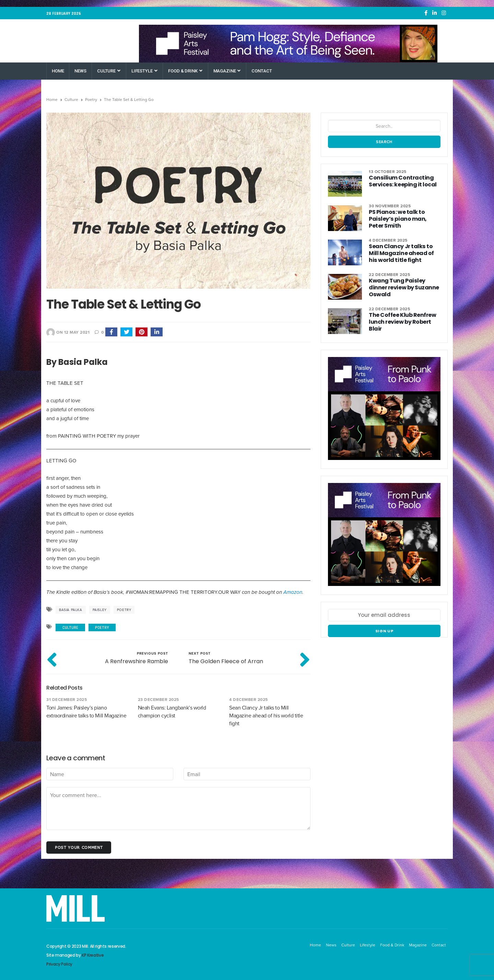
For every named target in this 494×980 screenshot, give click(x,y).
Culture (109, 71)
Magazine (227, 71)
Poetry (91, 100)
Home (58, 71)
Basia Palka (71, 610)
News (80, 71)
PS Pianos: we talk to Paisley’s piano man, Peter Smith (404, 219)
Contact (262, 71)
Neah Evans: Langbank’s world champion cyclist (172, 712)
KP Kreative (93, 955)
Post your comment (79, 847)
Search (384, 142)
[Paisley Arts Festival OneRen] (288, 44)
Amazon (293, 592)
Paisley (100, 610)
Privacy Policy (59, 964)
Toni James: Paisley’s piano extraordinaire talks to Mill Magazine (86, 712)
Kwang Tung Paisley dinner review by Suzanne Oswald (404, 284)
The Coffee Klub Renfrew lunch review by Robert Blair (402, 322)
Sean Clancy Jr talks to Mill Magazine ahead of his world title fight (266, 716)
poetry (124, 610)
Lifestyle (144, 71)
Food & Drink (185, 71)
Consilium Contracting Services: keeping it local (401, 181)
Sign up (384, 631)
